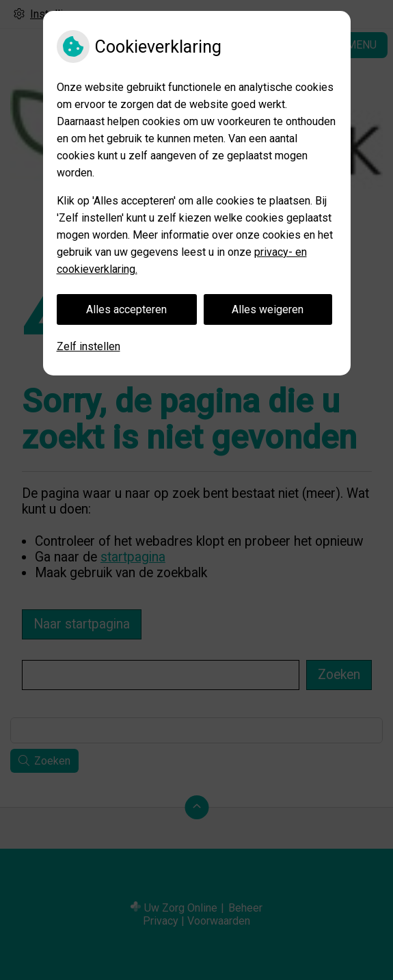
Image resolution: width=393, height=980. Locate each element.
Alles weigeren (268, 309)
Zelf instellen (89, 346)
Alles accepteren (126, 309)
